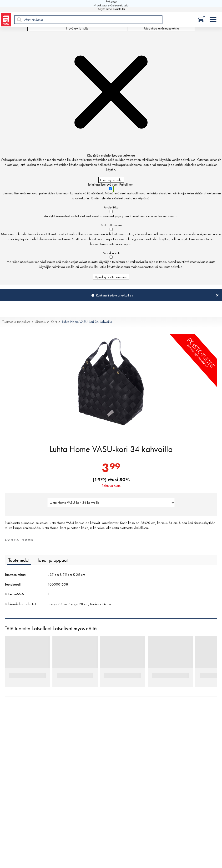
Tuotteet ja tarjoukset (16, 322)
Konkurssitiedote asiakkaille (114, 295)
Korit (54, 322)
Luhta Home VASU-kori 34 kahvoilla (87, 322)
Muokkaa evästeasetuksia (161, 28)
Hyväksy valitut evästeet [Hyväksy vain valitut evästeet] (111, 277)
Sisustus (40, 322)
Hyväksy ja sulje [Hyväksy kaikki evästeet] (77, 28)
